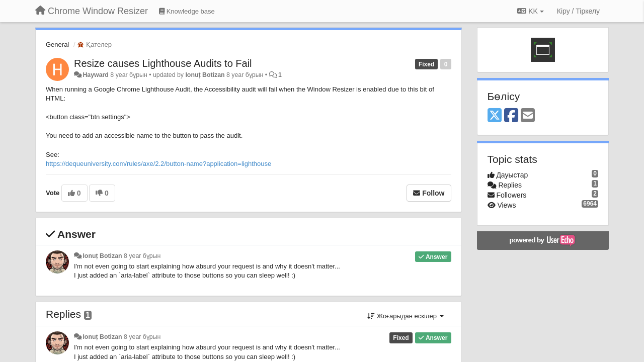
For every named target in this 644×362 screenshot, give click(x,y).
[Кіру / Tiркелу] (578, 11)
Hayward (95, 75)
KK (530, 11)
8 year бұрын (142, 256)
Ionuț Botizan (205, 75)
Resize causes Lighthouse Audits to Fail (163, 63)
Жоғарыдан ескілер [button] (405, 316)
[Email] (528, 116)
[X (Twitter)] (495, 116)
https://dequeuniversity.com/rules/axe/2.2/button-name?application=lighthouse (158, 164)
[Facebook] (511, 116)
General (57, 44)
